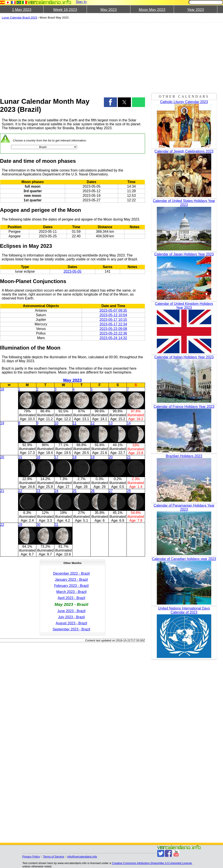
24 (56, 491)
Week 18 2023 (65, 10)
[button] (110, 102)
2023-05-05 (73, 271)
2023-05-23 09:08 (113, 329)
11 (74, 423)
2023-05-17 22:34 (113, 324)
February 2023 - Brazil (71, 586)
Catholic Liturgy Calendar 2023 (184, 102)
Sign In (81, 2)
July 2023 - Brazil (71, 617)
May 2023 (109, 10)
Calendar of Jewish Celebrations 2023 (184, 151)
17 (56, 457)
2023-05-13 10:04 (113, 315)
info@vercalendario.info (82, 857)
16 (38, 457)
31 (56, 525)
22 (20, 491)
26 (93, 491)
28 (129, 491)
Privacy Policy (31, 857)
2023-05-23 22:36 (113, 333)
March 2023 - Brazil (71, 592)
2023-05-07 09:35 (113, 310)
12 (93, 423)
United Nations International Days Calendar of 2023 (184, 610)
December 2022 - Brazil (71, 573)
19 (2, 423)
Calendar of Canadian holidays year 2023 (184, 559)
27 (111, 491)
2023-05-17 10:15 (113, 320)
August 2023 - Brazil (71, 623)
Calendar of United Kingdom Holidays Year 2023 (184, 306)
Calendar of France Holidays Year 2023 (184, 407)
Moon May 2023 (152, 10)
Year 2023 (195, 10)
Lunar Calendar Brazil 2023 (19, 18)
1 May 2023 (22, 10)
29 (20, 525)
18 (2, 389)
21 (129, 457)
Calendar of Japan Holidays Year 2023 (184, 254)
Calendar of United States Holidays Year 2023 (184, 203)
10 (56, 423)
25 (74, 491)
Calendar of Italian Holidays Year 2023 (184, 357)
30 (38, 525)
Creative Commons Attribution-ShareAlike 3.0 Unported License (152, 863)
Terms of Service (54, 857)
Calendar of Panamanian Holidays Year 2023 (184, 507)
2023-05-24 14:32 (113, 338)
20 (2, 457)
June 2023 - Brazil (71, 611)
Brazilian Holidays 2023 (184, 456)
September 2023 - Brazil (72, 629)
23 (38, 491)
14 (129, 423)
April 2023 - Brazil (71, 598)
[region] (73, 57)
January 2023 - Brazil (71, 580)
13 (111, 423)
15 (20, 457)
